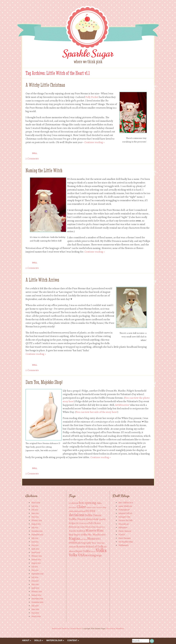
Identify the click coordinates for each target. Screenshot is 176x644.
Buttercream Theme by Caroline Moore (67, 628)
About (26, 640)
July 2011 (35, 567)
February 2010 (37, 592)
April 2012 (35, 549)
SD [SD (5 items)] (105, 547)
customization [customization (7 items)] (77, 511)
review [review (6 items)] (72, 547)
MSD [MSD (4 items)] (103, 535)
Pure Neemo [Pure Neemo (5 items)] (98, 543)
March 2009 (36, 616)
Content (72, 640)
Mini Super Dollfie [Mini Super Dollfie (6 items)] (78, 535)
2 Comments (32, 159)
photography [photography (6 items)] (84, 543)
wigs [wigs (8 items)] (99, 555)
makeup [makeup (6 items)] (81, 531)
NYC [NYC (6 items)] (98, 539)
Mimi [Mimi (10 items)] (100, 531)
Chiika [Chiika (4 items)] (99, 503)
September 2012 (37, 535)
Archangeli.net (124, 510)
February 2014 (37, 520)
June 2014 (35, 513)
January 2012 (36, 559)
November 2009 (37, 602)
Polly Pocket (92, 97)
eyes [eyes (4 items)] (86, 523)
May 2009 (35, 613)
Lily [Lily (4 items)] (78, 527)
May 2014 (35, 517)
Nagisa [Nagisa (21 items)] (74, 538)
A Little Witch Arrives (42, 280)
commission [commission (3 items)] (91, 507)
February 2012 (37, 556)
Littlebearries (122, 405)
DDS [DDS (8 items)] (92, 511)
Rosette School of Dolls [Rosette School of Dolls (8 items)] (90, 547)
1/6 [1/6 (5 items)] (70, 503)
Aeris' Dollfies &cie (126, 503)
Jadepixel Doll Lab (125, 513)
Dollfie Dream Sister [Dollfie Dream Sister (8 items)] (81, 519)
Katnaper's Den (124, 517)
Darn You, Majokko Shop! (44, 382)
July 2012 (35, 538)
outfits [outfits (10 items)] (73, 543)
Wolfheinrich (124, 545)
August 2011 (36, 563)
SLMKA (122, 535)
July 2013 (35, 527)
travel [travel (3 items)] (93, 551)
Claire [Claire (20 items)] (81, 507)
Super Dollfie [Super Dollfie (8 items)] (83, 551)
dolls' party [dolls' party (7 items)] (99, 519)
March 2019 (36, 503)
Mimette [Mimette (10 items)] (91, 531)
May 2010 (35, 584)
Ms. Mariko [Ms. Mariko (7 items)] (94, 535)
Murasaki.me (124, 524)
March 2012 (36, 552)
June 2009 (35, 609)
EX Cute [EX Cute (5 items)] (80, 523)
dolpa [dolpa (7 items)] (72, 523)
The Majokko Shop (126, 542)
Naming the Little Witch (44, 170)
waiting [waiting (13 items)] (90, 555)
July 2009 (35, 606)
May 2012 (35, 545)
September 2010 (37, 574)
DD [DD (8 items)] (87, 511)
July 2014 (35, 510)
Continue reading (94, 142)
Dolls (38, 640)
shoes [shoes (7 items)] (72, 551)
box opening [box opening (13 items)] (87, 503)
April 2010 (35, 588)
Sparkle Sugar (88, 53)
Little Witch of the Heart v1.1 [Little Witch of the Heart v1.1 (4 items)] (93, 527)
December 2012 (37, 531)
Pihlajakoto (123, 527)
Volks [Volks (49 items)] (101, 550)
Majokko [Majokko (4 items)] (73, 531)
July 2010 (35, 577)
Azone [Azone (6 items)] (75, 503)
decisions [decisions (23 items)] (77, 515)
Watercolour (54, 640)
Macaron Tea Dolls (126, 520)
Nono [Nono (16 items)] (91, 538)
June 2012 (35, 542)
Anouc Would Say (125, 506)
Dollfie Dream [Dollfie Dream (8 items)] (93, 515)
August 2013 (36, 524)
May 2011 (35, 570)
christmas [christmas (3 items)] (73, 507)
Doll (35, 153)
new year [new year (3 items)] (84, 539)
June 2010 (35, 581)
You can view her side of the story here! (97, 412)
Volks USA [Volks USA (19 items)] (77, 555)
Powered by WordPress (115, 628)
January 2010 (36, 595)
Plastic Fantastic (125, 531)
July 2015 (35, 506)
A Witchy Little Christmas (45, 85)
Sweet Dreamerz (125, 538)
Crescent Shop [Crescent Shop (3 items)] (101, 507)
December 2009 (37, 599)
